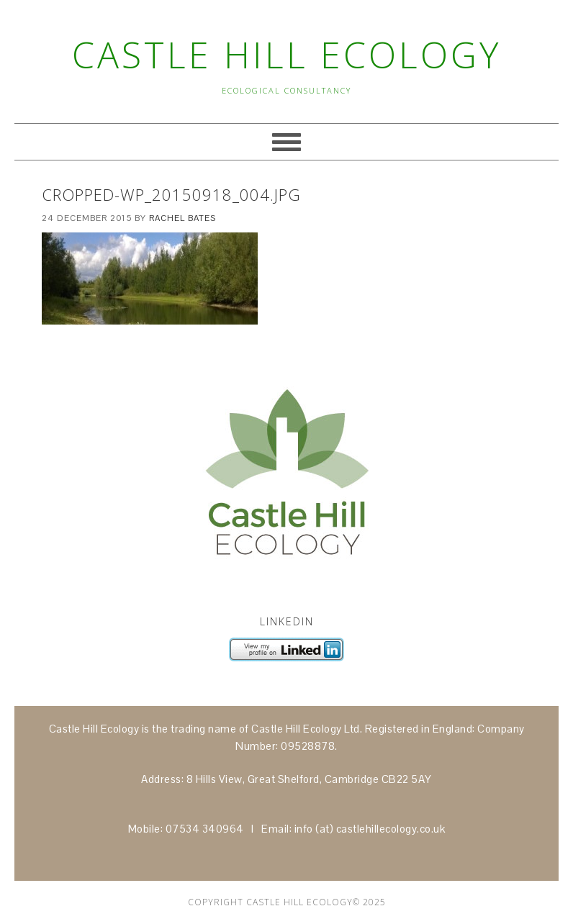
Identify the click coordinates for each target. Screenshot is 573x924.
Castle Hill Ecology (286, 55)
